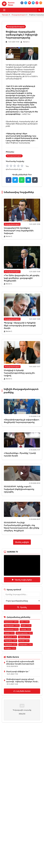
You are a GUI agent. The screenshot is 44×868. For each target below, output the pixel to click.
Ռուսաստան (11, 629)
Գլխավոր (5, 15)
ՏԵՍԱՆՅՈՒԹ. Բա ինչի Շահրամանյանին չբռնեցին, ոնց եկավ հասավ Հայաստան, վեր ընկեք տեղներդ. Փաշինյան (22, 526)
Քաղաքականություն (19, 15)
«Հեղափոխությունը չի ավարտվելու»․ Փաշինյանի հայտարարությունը (22, 421)
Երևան (9, 633)
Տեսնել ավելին (22, 542)
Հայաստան (11, 622)
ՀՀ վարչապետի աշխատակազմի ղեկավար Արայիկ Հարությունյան (20, 663)
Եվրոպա (24, 637)
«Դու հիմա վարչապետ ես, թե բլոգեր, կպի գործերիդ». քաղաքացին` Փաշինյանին (22, 278)
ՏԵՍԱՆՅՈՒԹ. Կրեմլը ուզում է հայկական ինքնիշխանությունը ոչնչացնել (19, 489)
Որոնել (22, 607)
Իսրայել (25, 629)
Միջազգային (12, 626)
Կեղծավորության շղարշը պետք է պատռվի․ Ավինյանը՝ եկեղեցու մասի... (22, 680)
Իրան (26, 626)
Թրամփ (24, 641)
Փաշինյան (10, 637)
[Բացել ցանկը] (4, 10)
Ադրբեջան (11, 644)
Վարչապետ (26, 644)
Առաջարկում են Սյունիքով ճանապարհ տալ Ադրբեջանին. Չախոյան (19, 231)
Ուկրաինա (11, 641)
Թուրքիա (10, 648)
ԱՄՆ (25, 622)
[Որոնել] (40, 10)
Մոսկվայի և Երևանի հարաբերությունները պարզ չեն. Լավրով (19, 373)
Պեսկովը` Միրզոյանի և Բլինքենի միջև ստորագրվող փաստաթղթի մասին (20, 325)
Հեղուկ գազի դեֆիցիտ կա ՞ (18, 671)
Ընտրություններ (24, 633)
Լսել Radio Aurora (22, 691)
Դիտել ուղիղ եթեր (22, 580)
